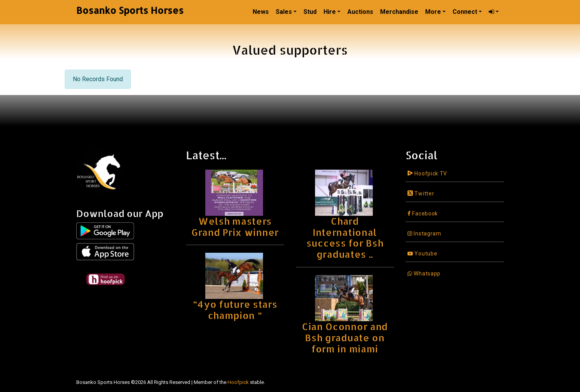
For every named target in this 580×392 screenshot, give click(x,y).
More (433, 12)
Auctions (360, 12)
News (261, 12)
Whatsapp (424, 274)
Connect (465, 12)
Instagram (424, 234)
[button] (494, 12)
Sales (284, 12)
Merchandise (399, 12)
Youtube (422, 254)
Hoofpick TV (427, 173)
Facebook (423, 214)
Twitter (421, 193)
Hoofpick (238, 382)
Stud (310, 12)
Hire (330, 12)
